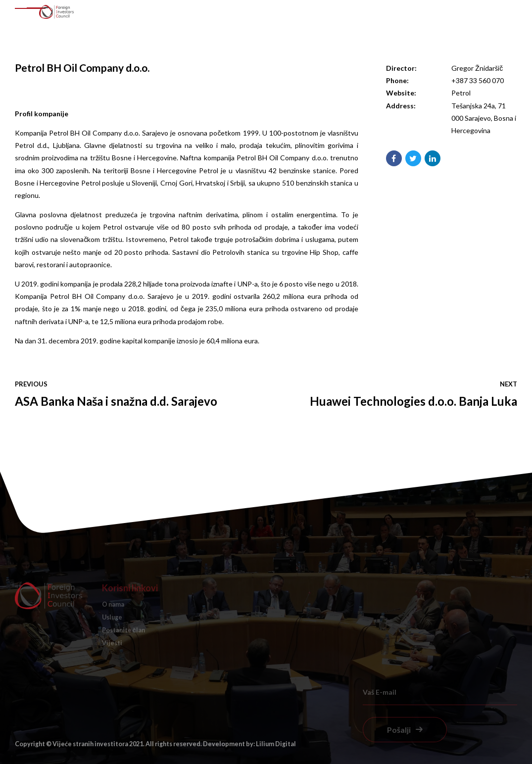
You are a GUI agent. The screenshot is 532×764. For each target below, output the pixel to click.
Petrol (461, 93)
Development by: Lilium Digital (249, 744)
